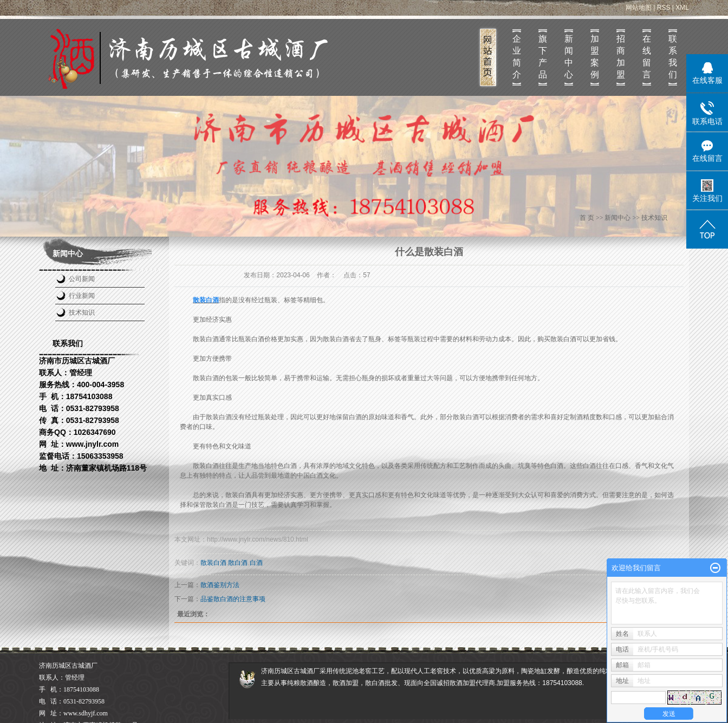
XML (682, 8)
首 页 (587, 218)
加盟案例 (595, 57)
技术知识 (82, 312)
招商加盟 (621, 57)
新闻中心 (569, 57)
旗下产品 (543, 57)
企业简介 (517, 57)
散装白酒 (213, 563)
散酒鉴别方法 (220, 585)
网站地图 (639, 8)
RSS (664, 8)
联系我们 (673, 57)
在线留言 (647, 57)
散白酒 (238, 563)
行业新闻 (82, 296)
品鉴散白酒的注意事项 (233, 599)
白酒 (256, 563)
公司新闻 (82, 279)
